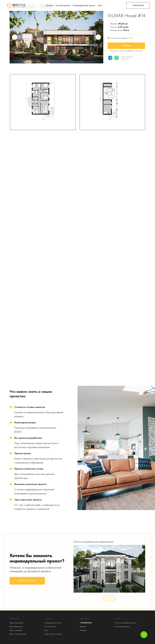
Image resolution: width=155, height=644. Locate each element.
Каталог (50, 5)
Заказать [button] (126, 46)
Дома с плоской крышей (18, 634)
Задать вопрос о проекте (53, 634)
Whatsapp (83, 630)
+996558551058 (138, 5)
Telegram (83, 626)
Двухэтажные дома (16, 626)
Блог (100, 5)
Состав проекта (63, 5)
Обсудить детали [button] (27, 581)
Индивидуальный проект (84, 5)
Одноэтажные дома (16, 623)
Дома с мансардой (16, 630)
